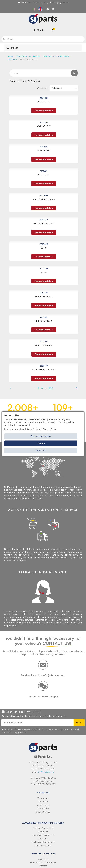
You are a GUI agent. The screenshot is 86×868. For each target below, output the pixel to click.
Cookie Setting (43, 812)
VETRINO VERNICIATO (44, 297)
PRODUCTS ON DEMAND (28, 57)
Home (11, 57)
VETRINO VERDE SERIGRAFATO (44, 370)
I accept (41, 443)
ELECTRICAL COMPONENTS (56, 57)
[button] (44, 111)
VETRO (44, 248)
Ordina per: (43, 88)
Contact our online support (43, 696)
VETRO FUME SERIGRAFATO (44, 199)
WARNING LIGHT (44, 102)
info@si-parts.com (46, 772)
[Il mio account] (39, 30)
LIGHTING (12, 59)
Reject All (41, 450)
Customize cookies (41, 436)
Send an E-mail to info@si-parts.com (43, 675)
